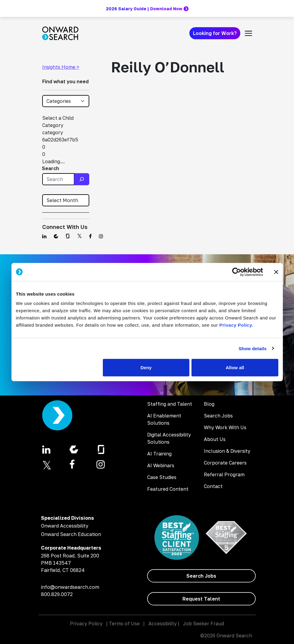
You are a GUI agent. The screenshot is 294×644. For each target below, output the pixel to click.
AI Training (159, 454)
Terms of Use (124, 623)
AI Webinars (161, 465)
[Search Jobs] (201, 576)
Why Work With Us (225, 427)
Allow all (235, 368)
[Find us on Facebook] (90, 236)
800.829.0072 (57, 594)
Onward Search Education (71, 534)
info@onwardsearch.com (70, 587)
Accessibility (163, 623)
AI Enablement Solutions (164, 419)
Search (51, 168)
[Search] (82, 179)
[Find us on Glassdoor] (68, 236)
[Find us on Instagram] (101, 236)
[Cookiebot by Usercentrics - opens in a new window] (237, 272)
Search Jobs (218, 416)
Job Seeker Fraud (204, 623)
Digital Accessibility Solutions (169, 438)
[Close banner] (276, 272)
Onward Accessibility (65, 526)
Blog (209, 404)
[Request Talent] (201, 599)
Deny (146, 368)
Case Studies (162, 477)
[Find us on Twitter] (79, 236)
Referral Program (224, 474)
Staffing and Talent (170, 404)
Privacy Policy (86, 623)
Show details (253, 348)
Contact (213, 486)
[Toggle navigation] (248, 33)
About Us (215, 439)
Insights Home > (61, 67)
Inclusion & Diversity (227, 451)
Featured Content (168, 489)
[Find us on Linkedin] (44, 236)
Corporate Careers (225, 463)
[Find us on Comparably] (56, 236)
